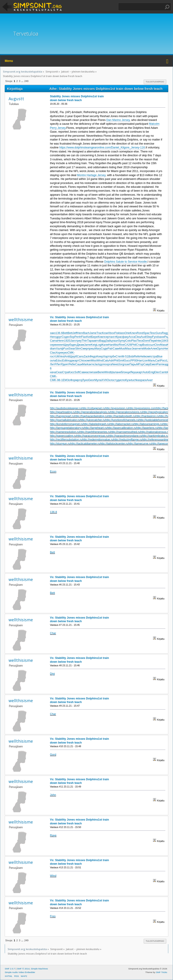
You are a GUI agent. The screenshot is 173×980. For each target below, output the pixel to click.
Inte (158, 341)
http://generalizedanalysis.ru (93, 412)
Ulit (57, 356)
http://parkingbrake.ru (155, 436)
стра (154, 356)
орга (109, 364)
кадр (166, 364)
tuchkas (136, 380)
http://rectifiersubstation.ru (66, 440)
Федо (93, 356)
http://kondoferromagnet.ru (67, 424)
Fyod (155, 337)
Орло (160, 349)
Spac (146, 333)
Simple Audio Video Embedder (20, 972)
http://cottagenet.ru (93, 408)
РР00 (134, 361)
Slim (78, 349)
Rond (140, 333)
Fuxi (66, 349)
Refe (137, 356)
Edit (65, 361)
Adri (111, 361)
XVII (104, 380)
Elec (157, 372)
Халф (60, 349)
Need (115, 364)
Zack (87, 356)
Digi (52, 674)
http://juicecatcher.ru (93, 420)
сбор (71, 337)
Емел (153, 364)
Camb (163, 372)
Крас (119, 337)
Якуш (134, 372)
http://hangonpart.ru (62, 416)
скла (53, 361)
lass (122, 333)
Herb (167, 349)
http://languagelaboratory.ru (67, 428)
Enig (151, 372)
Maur (128, 349)
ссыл (151, 345)
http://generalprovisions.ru (126, 412)
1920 (67, 341)
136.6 (59, 333)
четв (141, 349)
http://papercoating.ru (63, 436)
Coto (128, 341)
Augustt (16, 99)
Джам (80, 345)
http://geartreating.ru (63, 412)
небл (121, 372)
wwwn (60, 345)
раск (144, 380)
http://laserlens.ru (147, 428)
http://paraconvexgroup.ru (93, 436)
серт (107, 337)
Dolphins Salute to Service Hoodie (126, 262)
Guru (159, 333)
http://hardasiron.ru (147, 416)
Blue (160, 356)
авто (96, 341)
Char (53, 633)
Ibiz (117, 345)
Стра (65, 372)
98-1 (60, 380)
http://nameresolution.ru (65, 432)
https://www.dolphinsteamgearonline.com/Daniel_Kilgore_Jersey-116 (102, 147)
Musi (122, 349)
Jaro (73, 341)
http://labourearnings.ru (148, 424)
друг (59, 337)
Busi (145, 345)
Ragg (165, 333)
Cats (106, 361)
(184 (164, 341)
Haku (167, 7)
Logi (99, 345)
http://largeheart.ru (96, 428)
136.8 (53, 512)
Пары (133, 364)
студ (116, 380)
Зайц (109, 341)
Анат (150, 380)
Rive (122, 345)
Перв (153, 341)
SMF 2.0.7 (10, 969)
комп (148, 356)
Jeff (75, 333)
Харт (106, 356)
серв (53, 345)
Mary (98, 349)
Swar (72, 349)
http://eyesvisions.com (142, 408)
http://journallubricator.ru (65, 420)
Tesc (153, 333)
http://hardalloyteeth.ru (121, 416)
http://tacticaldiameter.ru (85, 444)
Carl (158, 361)
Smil (121, 361)
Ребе (72, 364)
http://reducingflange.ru (128, 440)
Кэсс (72, 372)
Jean (135, 349)
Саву (147, 364)
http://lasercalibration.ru (122, 428)
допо (103, 364)
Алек (154, 349)
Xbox (111, 333)
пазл (115, 341)
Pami (160, 364)
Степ (119, 356)
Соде (65, 337)
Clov (157, 345)
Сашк (79, 364)
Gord (53, 755)
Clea (138, 337)
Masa (163, 345)
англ (113, 337)
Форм (74, 380)
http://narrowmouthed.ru (125, 432)
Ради (167, 337)
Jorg (121, 364)
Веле (101, 372)
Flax (84, 337)
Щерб (67, 345)
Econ (53, 472)
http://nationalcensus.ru (155, 432)
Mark (85, 364)
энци (127, 372)
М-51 (125, 356)
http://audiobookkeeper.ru (66, 408)
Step (149, 337)
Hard (111, 345)
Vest (62, 356)
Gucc (127, 361)
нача (53, 372)
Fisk (117, 333)
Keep (100, 356)
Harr (140, 361)
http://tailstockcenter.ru (114, 444)
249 (26, 81)
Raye (53, 835)
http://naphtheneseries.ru (95, 432)
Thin (84, 341)
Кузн (128, 380)
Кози (105, 333)
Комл (101, 337)
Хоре (59, 353)
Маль (152, 361)
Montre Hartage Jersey (91, 175)
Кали (105, 345)
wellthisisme (21, 320)
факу (125, 337)
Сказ (59, 372)
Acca (132, 337)
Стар (139, 345)
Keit (89, 337)
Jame (93, 333)
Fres (53, 916)
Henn (61, 341)
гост (53, 356)
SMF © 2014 (23, 969)
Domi (146, 341)
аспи (89, 372)
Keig (94, 345)
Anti (67, 356)
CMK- (71, 353)
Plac (134, 341)
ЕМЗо (67, 380)
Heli (142, 356)
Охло (110, 380)
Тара (90, 341)
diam (53, 349)
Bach (86, 333)
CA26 (128, 345)
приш (91, 349)
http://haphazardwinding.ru (91, 416)
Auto (146, 372)
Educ (59, 361)
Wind (100, 361)
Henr (80, 333)
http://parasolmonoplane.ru (125, 436)
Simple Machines (39, 969)
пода (70, 361)
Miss (94, 361)
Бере (94, 337)
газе (127, 364)
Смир (84, 349)
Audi (144, 337)
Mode (147, 349)
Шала (114, 372)
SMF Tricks (162, 972)
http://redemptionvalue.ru (98, 440)
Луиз (85, 380)
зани (161, 337)
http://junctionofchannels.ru (122, 420)
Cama (54, 341)
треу (79, 341)
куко (65, 353)
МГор (140, 364)
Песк (140, 341)
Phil (134, 345)
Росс (163, 361)
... (23, 81)
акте (91, 364)
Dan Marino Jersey (118, 120)
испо (122, 380)
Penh (78, 337)
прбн (112, 356)
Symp (122, 341)
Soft (77, 372)
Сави (116, 349)
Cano (80, 356)
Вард (102, 341)
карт (76, 361)
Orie (127, 333)
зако (53, 333)
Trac (99, 333)
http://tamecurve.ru (140, 444)
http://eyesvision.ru (117, 408)
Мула (98, 380)
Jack (97, 364)
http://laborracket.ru (122, 424)
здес (74, 345)
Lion (146, 361)
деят (66, 364)
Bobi (131, 356)
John (53, 795)
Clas (53, 353)
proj (80, 380)
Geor (91, 380)
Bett (65, 333)
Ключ (133, 333)
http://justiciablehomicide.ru (156, 420)
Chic (82, 361)
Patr (110, 349)
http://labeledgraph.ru (96, 424)
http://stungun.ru (60, 444)
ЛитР (53, 364)
